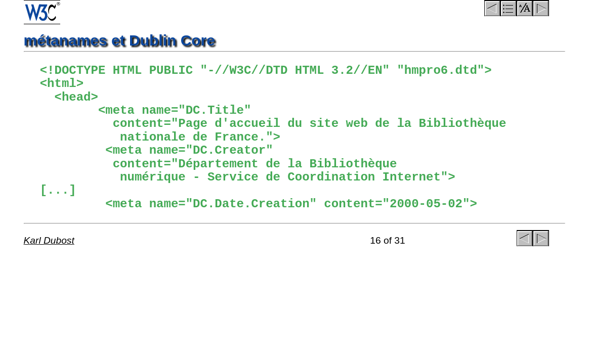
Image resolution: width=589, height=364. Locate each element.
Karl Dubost (49, 240)
